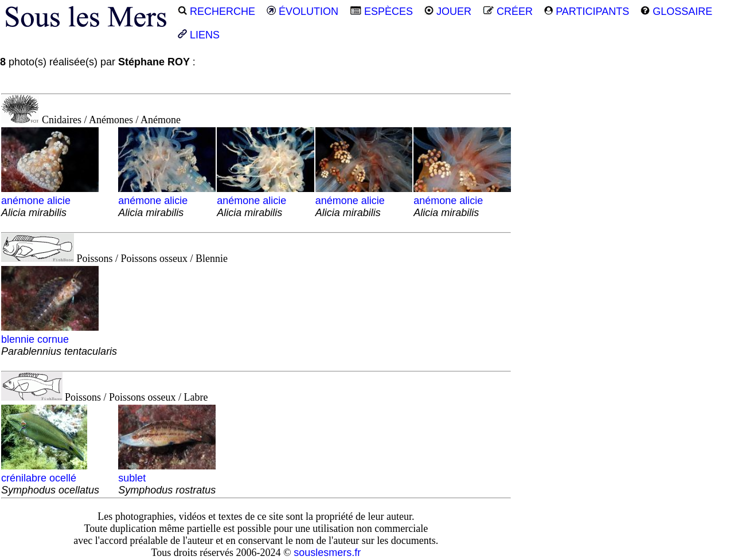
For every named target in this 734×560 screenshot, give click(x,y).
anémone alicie (50, 201)
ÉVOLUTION (302, 11)
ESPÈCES (381, 11)
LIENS (199, 35)
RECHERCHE (216, 11)
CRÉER (508, 11)
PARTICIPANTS (587, 11)
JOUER (448, 11)
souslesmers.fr (327, 553)
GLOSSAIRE (676, 11)
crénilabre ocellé (50, 478)
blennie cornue (59, 339)
